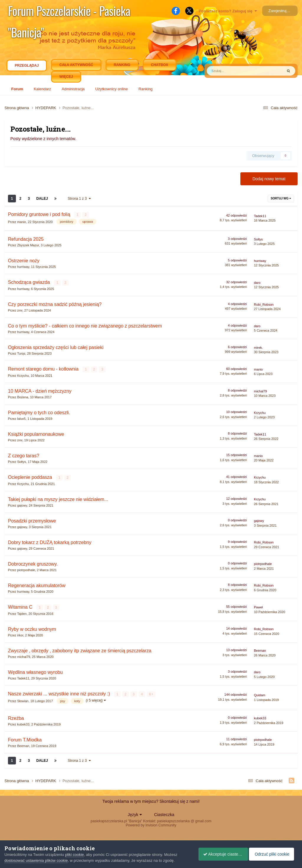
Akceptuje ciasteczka (221, 854)
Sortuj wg (281, 198)
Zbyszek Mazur (28, 245)
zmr (20, 310)
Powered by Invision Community (151, 824)
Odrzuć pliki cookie (273, 854)
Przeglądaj (27, 67)
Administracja (73, 89)
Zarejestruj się (280, 11)
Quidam (260, 694)
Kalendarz (42, 89)
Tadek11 (260, 216)
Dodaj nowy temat (269, 179)
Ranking (146, 89)
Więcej (66, 77)
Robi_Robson (264, 304)
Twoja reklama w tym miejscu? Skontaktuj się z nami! (151, 800)
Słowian (23, 700)
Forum (17, 89)
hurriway (23, 266)
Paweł (258, 606)
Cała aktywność (76, 65)
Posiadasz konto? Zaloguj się (228, 11)
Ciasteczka (164, 813)
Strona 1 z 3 (79, 199)
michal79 (260, 390)
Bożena (23, 396)
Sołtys (258, 239)
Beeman (260, 649)
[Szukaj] (232, 71)
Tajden (22, 612)
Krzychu (23, 375)
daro (257, 282)
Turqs (21, 353)
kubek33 (23, 723)
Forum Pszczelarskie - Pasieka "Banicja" (69, 12)
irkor (20, 634)
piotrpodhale (26, 569)
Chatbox (160, 65)
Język (135, 813)
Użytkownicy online (112, 89)
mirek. (258, 347)
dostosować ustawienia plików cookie (36, 860)
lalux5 (21, 418)
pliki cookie (75, 855)
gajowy (22, 504)
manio (22, 222)
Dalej (42, 199)
